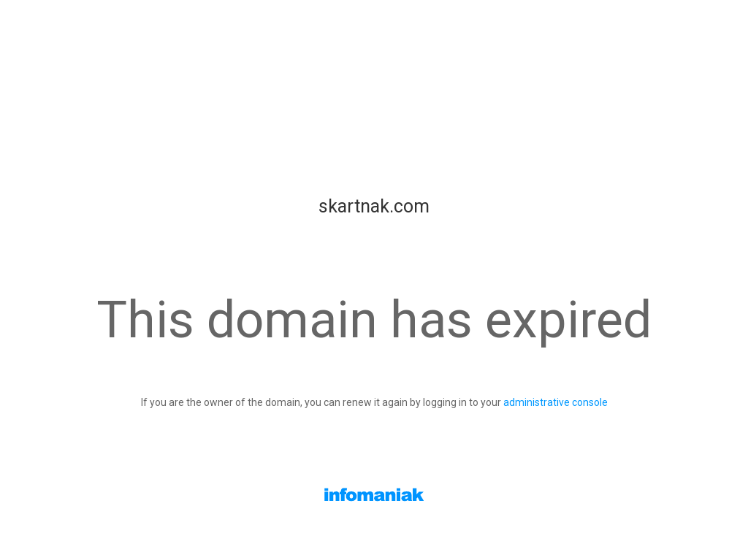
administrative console (556, 402)
